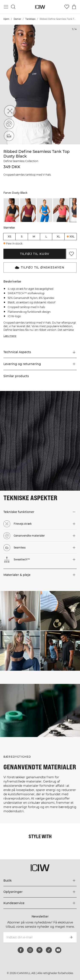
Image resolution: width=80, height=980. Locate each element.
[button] (40, 364)
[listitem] (11, 210)
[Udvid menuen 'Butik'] (40, 881)
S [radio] (22, 236)
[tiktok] (49, 950)
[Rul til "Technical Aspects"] (40, 352)
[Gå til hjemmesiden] (40, 7)
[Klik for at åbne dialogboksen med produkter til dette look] (20, 611)
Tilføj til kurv (35, 254)
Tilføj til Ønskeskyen (40, 267)
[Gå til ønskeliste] (67, 7)
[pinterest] (39, 950)
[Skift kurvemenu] (74, 7)
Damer (17, 19)
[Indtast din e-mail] (34, 937)
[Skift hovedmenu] (6, 7)
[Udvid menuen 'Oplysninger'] (40, 892)
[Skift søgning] (13, 7)
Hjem (6, 19)
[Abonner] (71, 937)
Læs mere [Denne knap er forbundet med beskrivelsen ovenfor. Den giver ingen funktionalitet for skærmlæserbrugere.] (10, 336)
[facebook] (21, 950)
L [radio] (46, 236)
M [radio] (34, 236)
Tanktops (30, 19)
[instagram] (30, 950)
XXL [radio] (72, 236)
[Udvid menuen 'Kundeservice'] (40, 903)
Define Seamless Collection (21, 161)
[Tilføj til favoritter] (71, 254)
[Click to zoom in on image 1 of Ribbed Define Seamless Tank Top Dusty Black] (40, 85)
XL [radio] (58, 236)
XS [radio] (9, 236)
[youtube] (58, 950)
